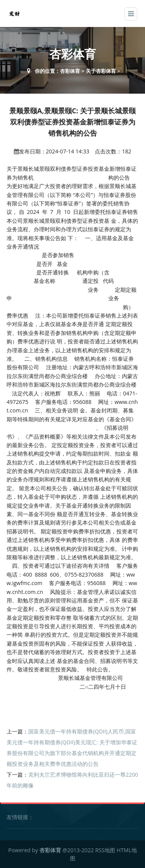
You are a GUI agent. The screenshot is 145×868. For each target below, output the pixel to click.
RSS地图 (105, 850)
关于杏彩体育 (101, 71)
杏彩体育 (70, 71)
